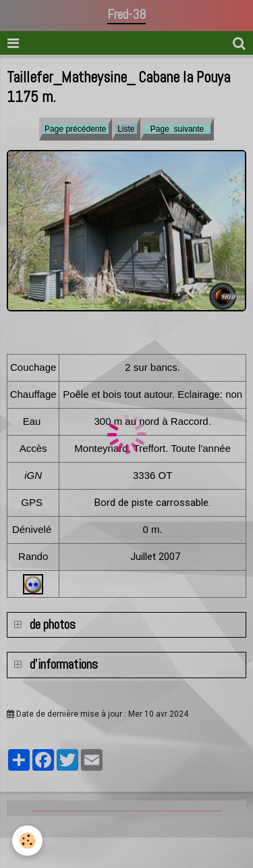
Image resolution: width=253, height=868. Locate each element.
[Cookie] (27, 841)
